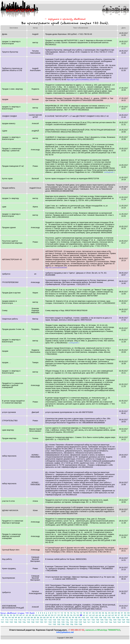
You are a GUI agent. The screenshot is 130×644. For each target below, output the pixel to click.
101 (87, 618)
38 (14, 615)
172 (54, 624)
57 (75, 615)
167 (115, 622)
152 (50, 622)
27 (109, 613)
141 (2, 622)
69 (113, 615)
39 (17, 615)
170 (128, 622)
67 (106, 615)
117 (28, 620)
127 (72, 620)
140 (128, 620)
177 (76, 624)
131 (89, 620)
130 (84, 620)
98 (76, 618)
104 (100, 618)
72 (122, 615)
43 (30, 615)
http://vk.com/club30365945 (56, 268)
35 (5, 615)
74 (128, 615)
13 (65, 613)
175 (67, 624)
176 (72, 624)
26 (106, 613)
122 (50, 620)
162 (93, 622)
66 (103, 615)
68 (109, 615)
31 (122, 613)
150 (41, 622)
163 (97, 622)
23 (97, 613)
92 (57, 618)
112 (7, 620)
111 (2, 620)
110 (126, 618)
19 (84, 613)
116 (24, 620)
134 (102, 620)
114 (15, 620)
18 (81, 613)
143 (11, 622)
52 (59, 615)
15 (71, 613)
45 (36, 615)
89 (48, 618)
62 (90, 615)
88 (44, 618)
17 (78, 613)
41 (24, 615)
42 (27, 615)
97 (73, 618)
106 (109, 618)
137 (115, 620)
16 (74, 613)
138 (119, 620)
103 (96, 618)
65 (100, 615)
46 (40, 615)
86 (38, 618)
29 (116, 613)
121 (46, 620)
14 (68, 613)
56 (71, 615)
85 (35, 618)
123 (54, 620)
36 (8, 615)
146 (24, 622)
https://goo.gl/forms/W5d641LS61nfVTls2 (83, 80)
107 (113, 618)
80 (19, 618)
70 (116, 615)
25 (103, 613)
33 (128, 613)
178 (80, 624)
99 (79, 618)
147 (28, 622)
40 (21, 615)
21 (90, 613)
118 (33, 620)
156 (67, 622)
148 (33, 622)
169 (123, 622)
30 (119, 613)
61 (87, 615)
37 (11, 615)
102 (92, 618)
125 (63, 620)
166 (110, 622)
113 (11, 620)
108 (118, 618)
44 (33, 615)
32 (125, 613)
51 (55, 615)
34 (2, 615)
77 (10, 618)
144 (15, 622)
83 (29, 618)
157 (72, 622)
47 (43, 615)
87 (41, 618)
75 (3, 618)
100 (83, 618)
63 (94, 615)
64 (97, 615)
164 (102, 622)
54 (65, 615)
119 (37, 620)
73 (125, 615)
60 (84, 615)
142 (7, 622)
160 (84, 622)
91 (54, 618)
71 (119, 615)
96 (70, 618)
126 (67, 620)
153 (54, 622)
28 (112, 613)
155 (63, 622)
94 (63, 618)
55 (68, 615)
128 (76, 620)
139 (123, 620)
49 (49, 615)
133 (97, 620)
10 (55, 613)
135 (106, 620)
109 (122, 618)
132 (93, 620)
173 (59, 624)
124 (59, 620)
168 (119, 622)
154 (59, 622)
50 (52, 615)
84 (32, 618)
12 (62, 613)
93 (60, 618)
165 (106, 622)
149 (37, 622)
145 (20, 622)
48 (46, 615)
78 (13, 618)
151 (46, 622)
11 (59, 613)
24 (100, 613)
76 (6, 618)
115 (20, 620)
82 (25, 618)
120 (41, 620)
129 (80, 620)
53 (62, 615)
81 (22, 618)
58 (78, 615)
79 (16, 618)
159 (80, 622)
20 (87, 613)
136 (110, 620)
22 (93, 613)
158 (76, 622)
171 (50, 624)
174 (63, 624)
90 (51, 618)
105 (105, 618)
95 (67, 618)
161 (89, 622)
